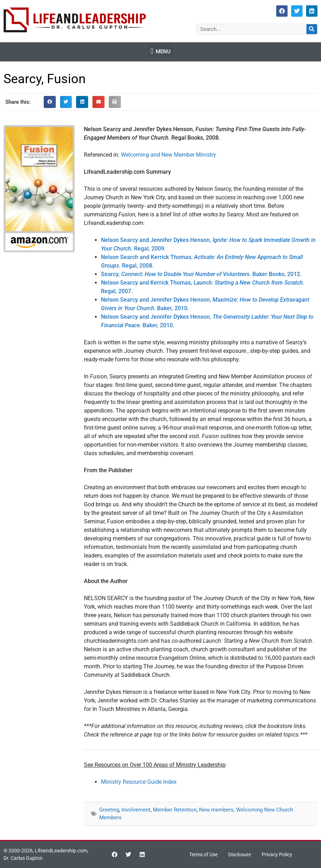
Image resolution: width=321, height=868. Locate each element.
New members (216, 810)
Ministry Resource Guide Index (139, 782)
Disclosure (240, 854)
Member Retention (175, 810)
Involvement (136, 810)
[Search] (312, 29)
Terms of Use (203, 854)
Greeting (109, 810)
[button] (160, 51)
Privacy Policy (277, 854)
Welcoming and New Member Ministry (168, 155)
